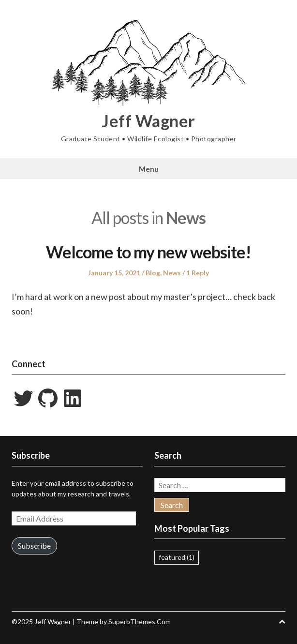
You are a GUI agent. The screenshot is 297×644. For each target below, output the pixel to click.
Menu (149, 169)
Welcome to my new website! (148, 252)
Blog (153, 273)
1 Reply (198, 273)
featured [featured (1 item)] (177, 557)
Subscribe (34, 546)
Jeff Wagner (148, 121)
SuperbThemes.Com (140, 622)
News (172, 273)
